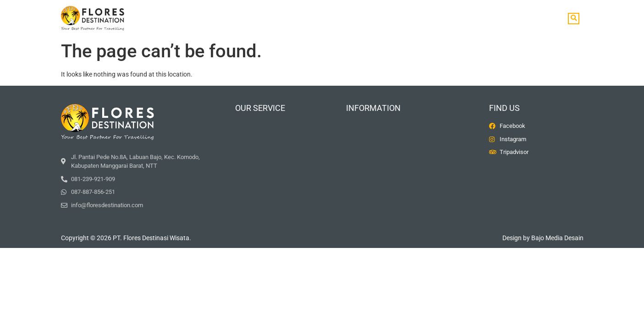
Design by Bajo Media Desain (543, 238)
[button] (574, 19)
